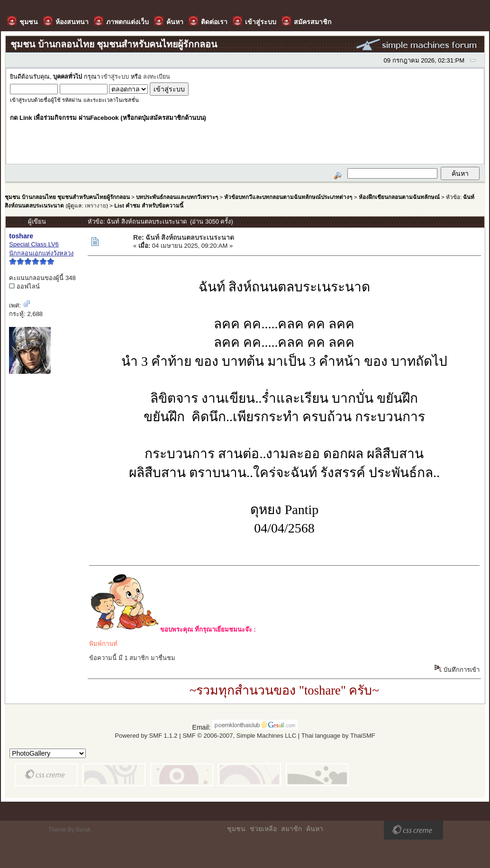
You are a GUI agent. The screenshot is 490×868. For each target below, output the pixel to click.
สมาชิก (291, 829)
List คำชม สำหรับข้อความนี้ (149, 205)
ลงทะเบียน (157, 77)
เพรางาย (95, 205)
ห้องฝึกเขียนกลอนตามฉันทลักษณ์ (399, 197)
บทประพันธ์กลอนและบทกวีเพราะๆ (177, 197)
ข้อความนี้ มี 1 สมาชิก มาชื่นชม (132, 658)
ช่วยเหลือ (263, 829)
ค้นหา (315, 829)
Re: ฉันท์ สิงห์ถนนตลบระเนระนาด (184, 237)
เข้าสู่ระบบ (115, 77)
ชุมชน (236, 829)
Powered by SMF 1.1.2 (146, 736)
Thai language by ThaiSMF (338, 736)
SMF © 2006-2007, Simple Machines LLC (239, 736)
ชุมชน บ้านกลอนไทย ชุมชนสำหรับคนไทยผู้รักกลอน (67, 197)
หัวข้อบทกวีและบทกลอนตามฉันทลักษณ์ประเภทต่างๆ (288, 197)
